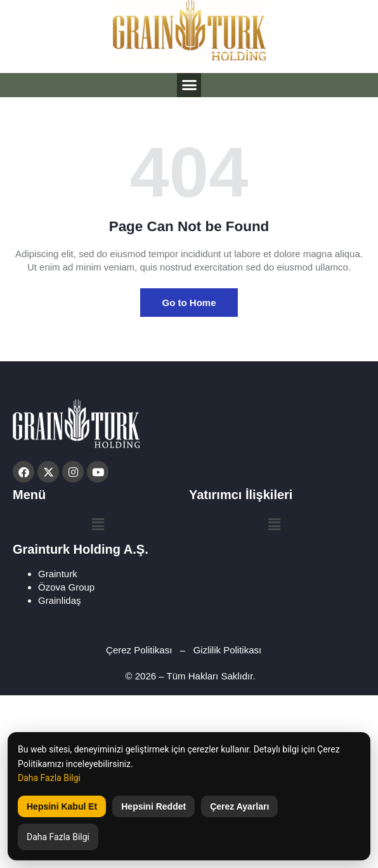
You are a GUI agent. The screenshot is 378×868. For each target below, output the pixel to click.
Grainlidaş (60, 600)
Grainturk (58, 574)
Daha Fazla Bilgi (49, 778)
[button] (189, 85)
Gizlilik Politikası (229, 650)
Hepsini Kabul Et (62, 806)
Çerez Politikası (139, 650)
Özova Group (66, 587)
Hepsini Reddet (153, 806)
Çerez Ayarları (239, 806)
